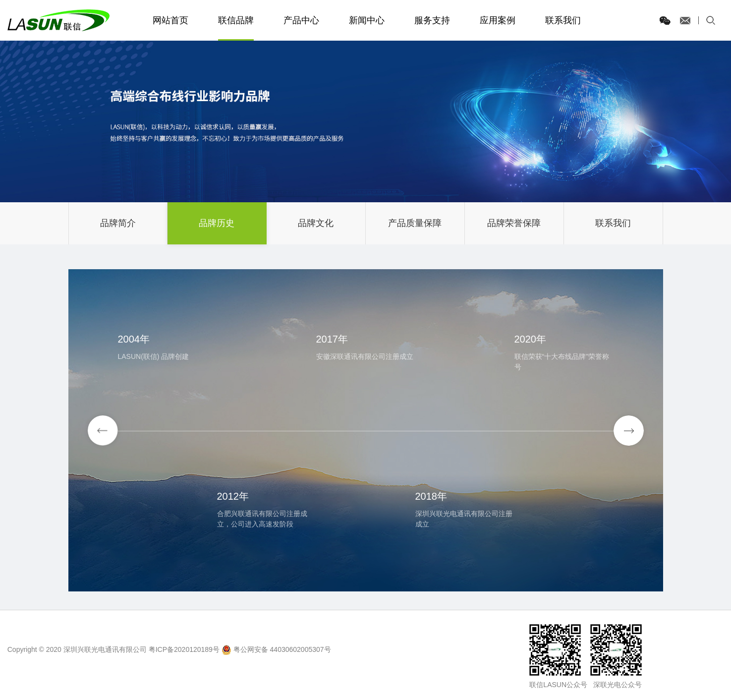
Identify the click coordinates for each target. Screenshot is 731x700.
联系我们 (563, 20)
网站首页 (170, 20)
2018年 (431, 496)
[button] (629, 431)
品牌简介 (118, 223)
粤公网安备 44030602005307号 (282, 649)
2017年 (332, 339)
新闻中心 (367, 20)
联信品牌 (236, 20)
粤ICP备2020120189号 (184, 649)
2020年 (531, 339)
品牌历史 (217, 223)
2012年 (233, 496)
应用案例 (498, 20)
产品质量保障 (415, 223)
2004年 (134, 339)
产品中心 (301, 20)
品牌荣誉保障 (514, 223)
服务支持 (432, 20)
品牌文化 (316, 223)
